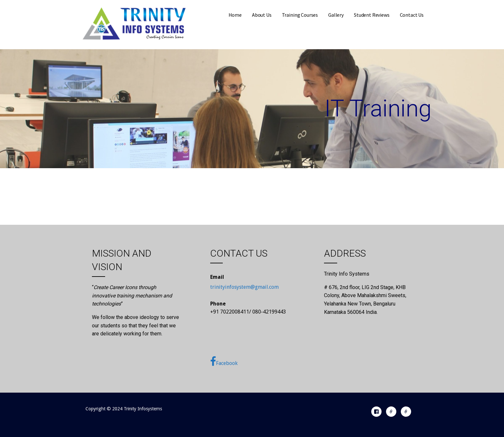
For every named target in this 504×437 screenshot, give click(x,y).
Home (235, 15)
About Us (262, 15)
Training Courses (300, 15)
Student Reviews (372, 15)
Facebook (224, 361)
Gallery (336, 15)
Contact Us (412, 15)
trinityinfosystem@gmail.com (244, 287)
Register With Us (391, 412)
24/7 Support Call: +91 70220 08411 (406, 412)
